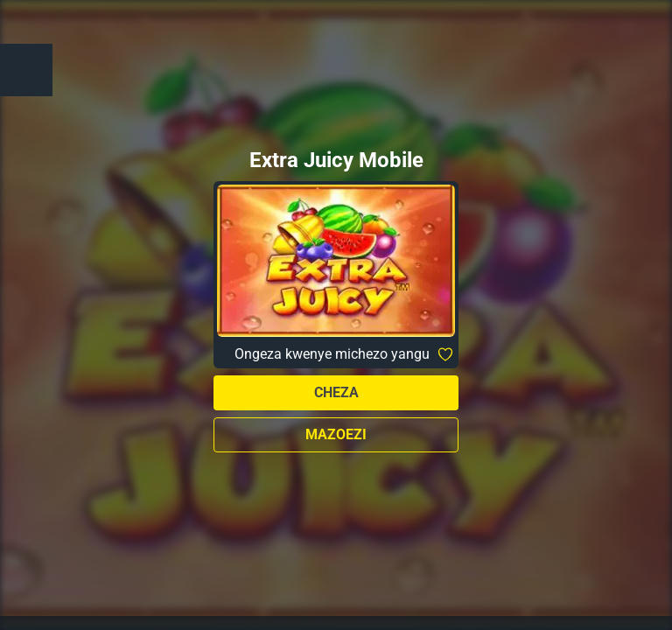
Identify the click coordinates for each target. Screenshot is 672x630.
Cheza (336, 392)
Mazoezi (336, 434)
